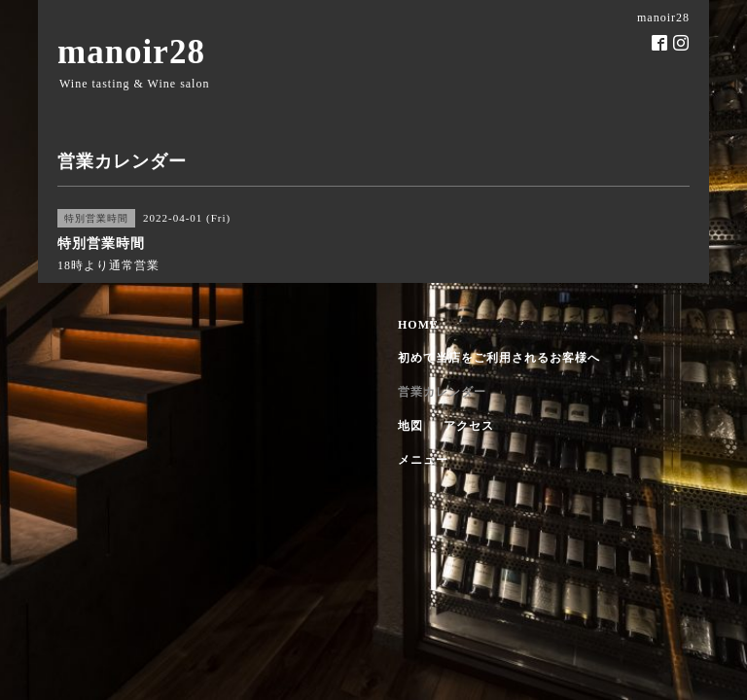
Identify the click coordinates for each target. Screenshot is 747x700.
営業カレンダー (442, 392)
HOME (418, 325)
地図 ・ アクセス (446, 426)
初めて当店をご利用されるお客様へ (499, 358)
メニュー (423, 460)
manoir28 (131, 52)
